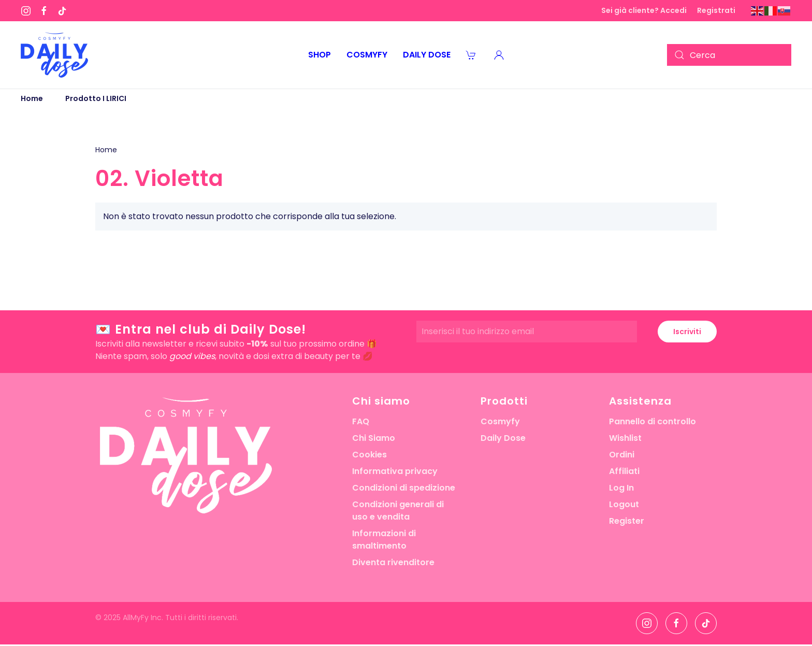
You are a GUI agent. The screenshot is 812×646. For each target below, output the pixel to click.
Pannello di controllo (653, 421)
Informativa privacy (395, 471)
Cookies (369, 455)
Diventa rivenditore (393, 562)
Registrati (716, 10)
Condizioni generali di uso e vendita (398, 511)
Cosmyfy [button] (367, 55)
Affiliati (624, 471)
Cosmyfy (500, 421)
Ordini (622, 455)
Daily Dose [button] (427, 55)
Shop (320, 55)
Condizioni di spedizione (404, 488)
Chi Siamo (374, 438)
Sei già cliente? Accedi (644, 10)
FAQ (361, 421)
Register (627, 521)
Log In (621, 488)
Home (106, 150)
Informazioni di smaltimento (384, 540)
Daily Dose (503, 438)
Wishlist (625, 438)
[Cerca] (729, 55)
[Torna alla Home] (54, 55)
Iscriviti (687, 332)
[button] (499, 55)
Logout (624, 504)
